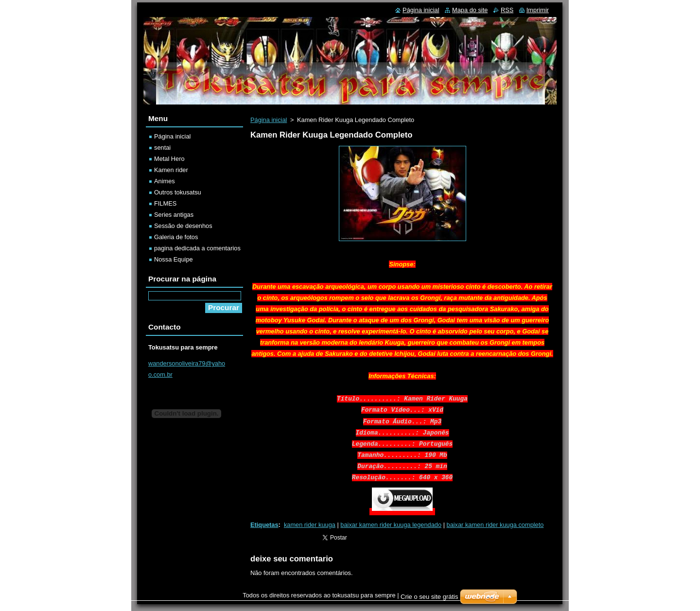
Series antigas (174, 215)
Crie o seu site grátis (429, 597)
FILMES (165, 203)
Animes (165, 181)
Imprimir (538, 10)
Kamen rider (171, 170)
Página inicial (269, 120)
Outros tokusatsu (178, 192)
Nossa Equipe (174, 259)
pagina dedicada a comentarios (197, 248)
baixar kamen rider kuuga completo (495, 525)
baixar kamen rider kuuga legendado (391, 525)
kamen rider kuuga (310, 525)
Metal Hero (169, 159)
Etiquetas (264, 525)
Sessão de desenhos (183, 226)
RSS (507, 10)
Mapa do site (470, 10)
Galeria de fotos (176, 237)
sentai (162, 148)
